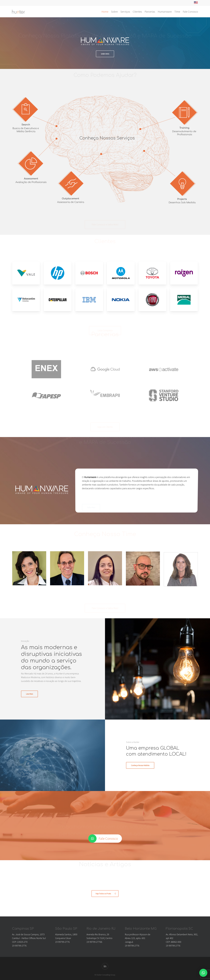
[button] (203, 973)
